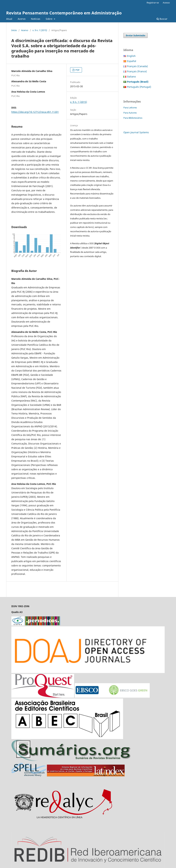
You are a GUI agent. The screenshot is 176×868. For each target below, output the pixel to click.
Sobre (49, 19)
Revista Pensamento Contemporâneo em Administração (64, 13)
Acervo (22, 19)
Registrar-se (153, 3)
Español (132, 61)
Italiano (131, 77)
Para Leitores (130, 108)
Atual (9, 19)
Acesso (166, 3)
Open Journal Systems (136, 132)
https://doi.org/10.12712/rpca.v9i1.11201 (35, 112)
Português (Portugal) (139, 87)
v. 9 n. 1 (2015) (40, 30)
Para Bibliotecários (133, 118)
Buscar (162, 19)
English (131, 56)
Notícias (36, 19)
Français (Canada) (137, 66)
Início (14, 30)
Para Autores (130, 113)
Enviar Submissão (136, 35)
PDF (77, 70)
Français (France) (137, 71)
